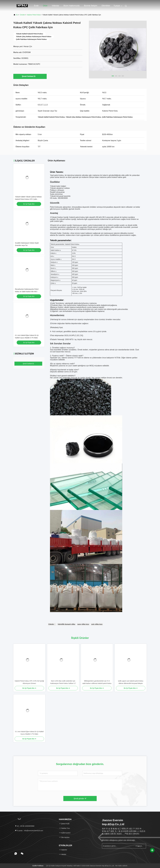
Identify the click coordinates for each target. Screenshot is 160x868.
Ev (17, 15)
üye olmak (140, 846)
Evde (36, 6)
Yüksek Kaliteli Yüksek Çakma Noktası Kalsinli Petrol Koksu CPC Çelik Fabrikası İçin (28, 199)
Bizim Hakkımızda (72, 6)
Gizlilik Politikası (38, 866)
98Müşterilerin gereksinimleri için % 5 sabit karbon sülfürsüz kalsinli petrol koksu (97, 682)
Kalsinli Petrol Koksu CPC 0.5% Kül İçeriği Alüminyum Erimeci (29, 682)
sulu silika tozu (97, 624)
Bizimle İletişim (91, 6)
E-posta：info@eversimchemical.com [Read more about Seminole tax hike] (29, 831)
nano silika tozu (83, 624)
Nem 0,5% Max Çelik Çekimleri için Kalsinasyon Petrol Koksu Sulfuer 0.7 (63, 682)
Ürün (45, 6)
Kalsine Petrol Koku (34, 15)
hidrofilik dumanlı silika (67, 624)
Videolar (55, 6)
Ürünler (22, 15)
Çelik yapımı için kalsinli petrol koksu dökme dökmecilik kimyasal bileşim (131, 682)
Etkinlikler (106, 6)
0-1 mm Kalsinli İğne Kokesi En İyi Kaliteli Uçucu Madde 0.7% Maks (29, 733)
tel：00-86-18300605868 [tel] (25, 826)
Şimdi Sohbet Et (30, 76)
